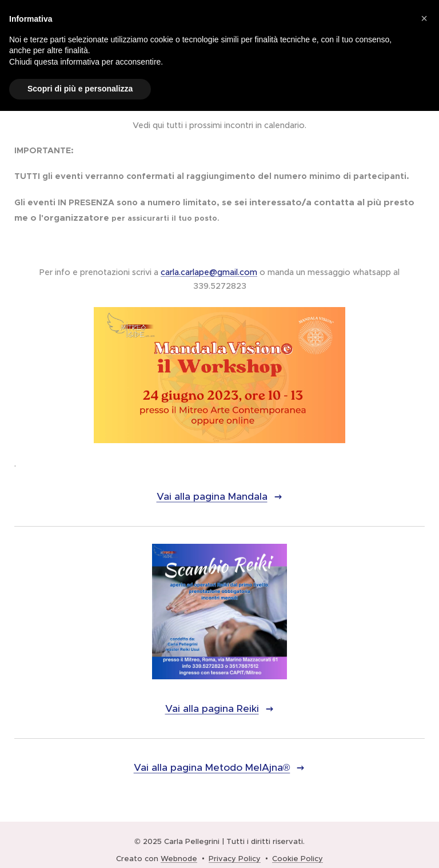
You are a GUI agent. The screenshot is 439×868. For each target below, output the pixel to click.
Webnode (179, 859)
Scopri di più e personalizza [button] (80, 89)
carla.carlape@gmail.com (209, 272)
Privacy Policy (235, 859)
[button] (424, 18)
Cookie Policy (298, 859)
